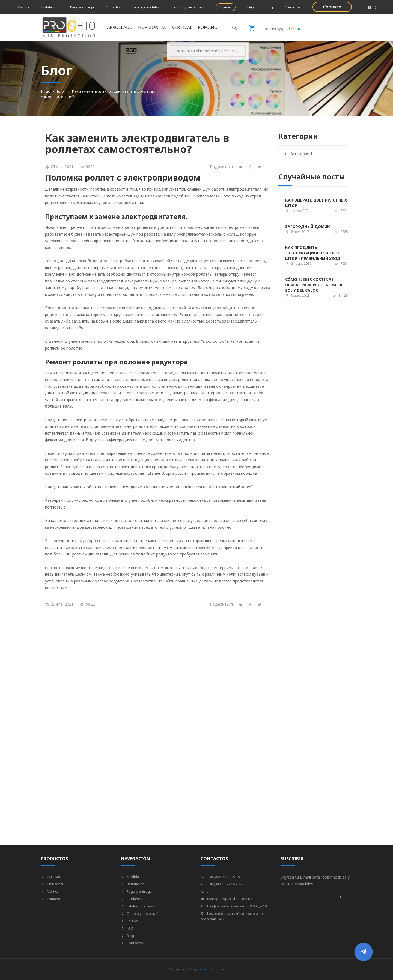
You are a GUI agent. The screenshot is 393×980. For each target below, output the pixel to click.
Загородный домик (308, 226)
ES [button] (370, 7)
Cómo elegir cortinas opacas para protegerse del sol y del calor (315, 285)
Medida (23, 7)
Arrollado (120, 27)
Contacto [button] (332, 7)
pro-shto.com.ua (211, 969)
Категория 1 (298, 154)
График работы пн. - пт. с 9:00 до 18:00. (236, 906)
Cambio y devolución (188, 7)
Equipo (226, 7)
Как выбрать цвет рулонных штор (316, 203)
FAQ (251, 7)
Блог (61, 91)
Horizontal (152, 27)
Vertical (182, 27)
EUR (272, 28)
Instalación (50, 7)
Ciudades (113, 7)
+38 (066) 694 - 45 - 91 (221, 877)
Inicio (46, 91)
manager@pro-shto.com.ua (226, 899)
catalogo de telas (146, 7)
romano (208, 27)
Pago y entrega (82, 7)
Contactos (293, 7)
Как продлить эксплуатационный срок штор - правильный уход (313, 253)
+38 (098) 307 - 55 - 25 (221, 884)
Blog (269, 7)
